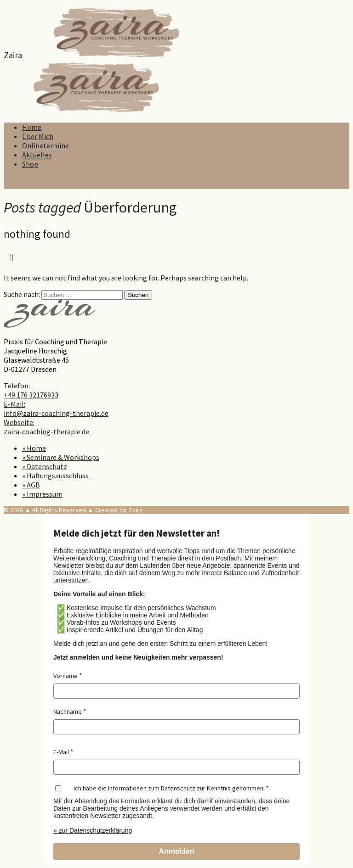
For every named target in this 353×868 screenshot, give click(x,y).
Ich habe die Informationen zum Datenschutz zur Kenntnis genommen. (169, 788)
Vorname (65, 676)
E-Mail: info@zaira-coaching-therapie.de (56, 409)
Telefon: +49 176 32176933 (31, 390)
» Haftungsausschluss (55, 476)
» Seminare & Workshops (61, 457)
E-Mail (61, 752)
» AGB (31, 485)
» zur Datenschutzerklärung (93, 830)
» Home (34, 448)
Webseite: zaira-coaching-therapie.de (46, 427)
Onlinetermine (46, 146)
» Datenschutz (45, 466)
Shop (30, 164)
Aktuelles (37, 155)
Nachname (68, 711)
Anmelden (176, 851)
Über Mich (38, 136)
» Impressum (42, 494)
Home (32, 127)
